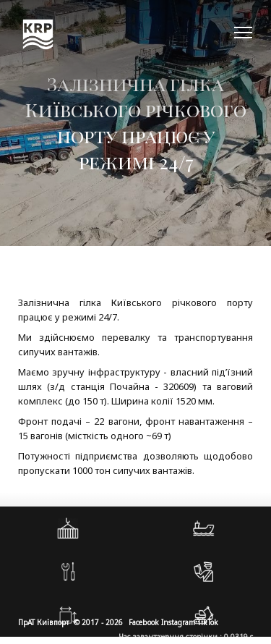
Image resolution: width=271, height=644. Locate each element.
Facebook (144, 622)
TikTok (208, 622)
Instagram (178, 622)
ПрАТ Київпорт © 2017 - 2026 (70, 622)
